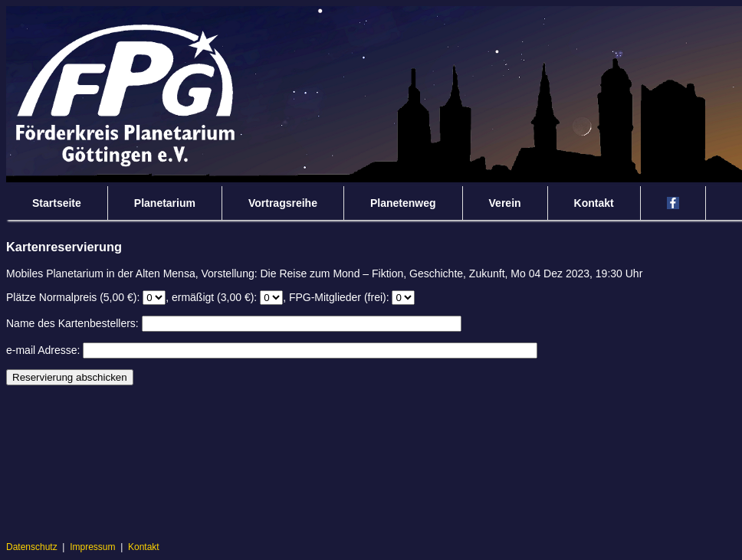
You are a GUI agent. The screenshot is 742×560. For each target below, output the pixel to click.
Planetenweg (403, 203)
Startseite (57, 203)
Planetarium (165, 203)
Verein (505, 203)
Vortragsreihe (283, 203)
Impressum (92, 547)
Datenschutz (32, 547)
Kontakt (594, 203)
